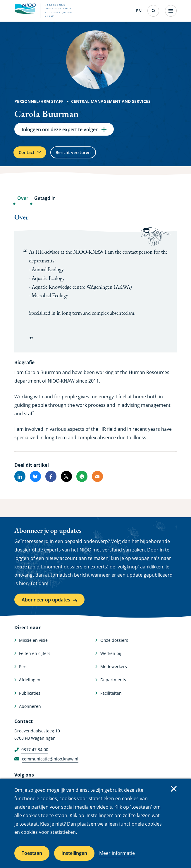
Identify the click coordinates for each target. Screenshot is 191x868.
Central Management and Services (111, 101)
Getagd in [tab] (45, 203)
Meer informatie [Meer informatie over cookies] (117, 853)
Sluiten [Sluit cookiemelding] (174, 789)
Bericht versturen (84, 156)
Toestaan (32, 853)
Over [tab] (23, 203)
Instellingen (74, 853)
